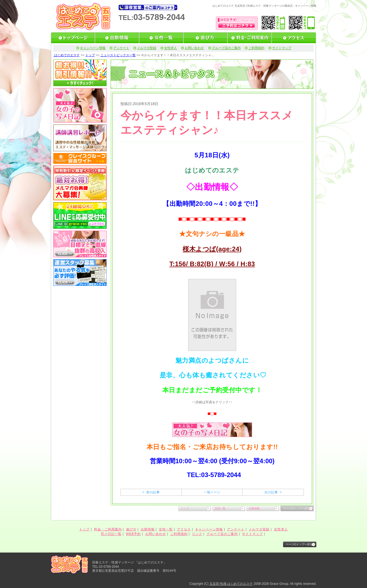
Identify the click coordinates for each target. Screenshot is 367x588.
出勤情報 (254, 508)
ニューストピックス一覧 (118, 55)
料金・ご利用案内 (108, 529)
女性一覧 (220, 508)
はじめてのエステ (66, 55)
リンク (197, 534)
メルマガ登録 (147, 48)
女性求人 (171, 48)
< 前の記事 (151, 492)
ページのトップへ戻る (296, 508)
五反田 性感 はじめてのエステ (231, 584)
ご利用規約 (256, 48)
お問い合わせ (194, 48)
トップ (90, 55)
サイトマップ (282, 48)
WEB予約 (133, 534)
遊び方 (131, 529)
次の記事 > (273, 492)
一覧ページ (212, 492)
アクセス (184, 529)
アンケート (121, 48)
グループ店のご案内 (226, 48)
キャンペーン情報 (93, 48)
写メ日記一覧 (111, 534)
